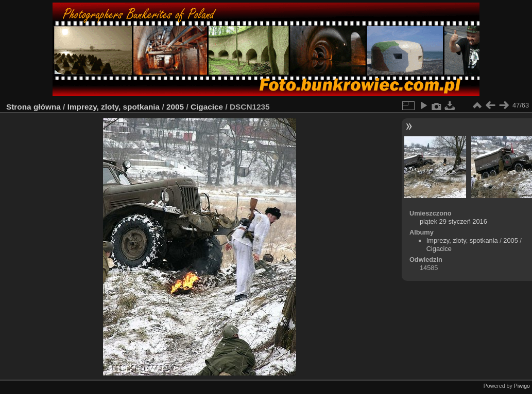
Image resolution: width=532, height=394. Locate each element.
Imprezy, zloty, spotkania (114, 107)
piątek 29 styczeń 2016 (453, 221)
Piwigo (522, 386)
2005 (175, 107)
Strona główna (33, 107)
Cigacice (207, 107)
